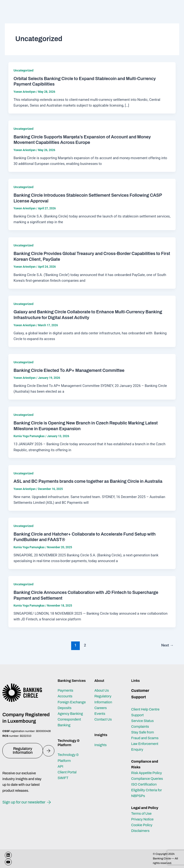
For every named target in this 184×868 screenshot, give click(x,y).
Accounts (65, 696)
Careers (101, 708)
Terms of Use (141, 814)
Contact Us (103, 719)
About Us (102, 690)
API (60, 766)
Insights (101, 745)
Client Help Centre (145, 709)
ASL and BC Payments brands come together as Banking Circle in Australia (88, 481)
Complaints (140, 727)
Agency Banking (70, 714)
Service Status (143, 721)
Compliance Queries (147, 779)
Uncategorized (23, 70)
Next (167, 645)
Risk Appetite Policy (147, 773)
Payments (65, 690)
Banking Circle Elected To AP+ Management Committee (69, 370)
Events (100, 714)
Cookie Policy (142, 825)
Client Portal (67, 772)
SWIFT (63, 778)
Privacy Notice (142, 819)
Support (138, 715)
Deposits (64, 708)
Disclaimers (140, 831)
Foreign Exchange (72, 702)
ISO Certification (144, 784)
